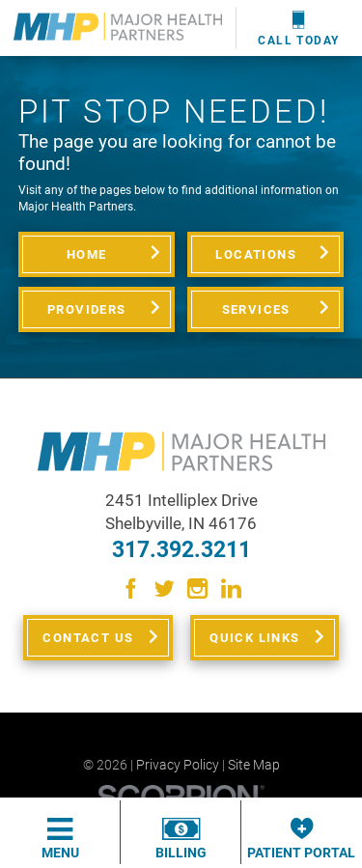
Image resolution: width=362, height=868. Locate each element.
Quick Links (254, 638)
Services (256, 309)
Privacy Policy (178, 765)
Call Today (298, 28)
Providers (87, 309)
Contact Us (88, 638)
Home (87, 254)
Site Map (254, 765)
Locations (256, 254)
